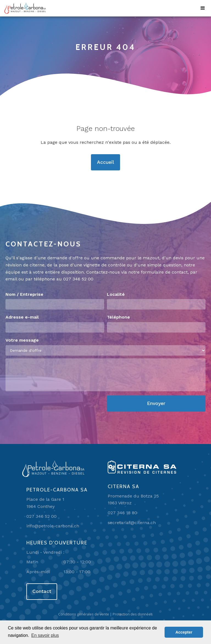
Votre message (22, 340)
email (11, 279)
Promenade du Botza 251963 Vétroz (133, 500)
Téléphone (118, 317)
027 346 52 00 (78, 279)
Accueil (105, 162)
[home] (25, 8)
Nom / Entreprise (24, 294)
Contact (42, 591)
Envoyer (156, 403)
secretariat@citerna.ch (132, 523)
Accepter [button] (184, 632)
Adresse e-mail (22, 317)
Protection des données (133, 614)
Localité (116, 294)
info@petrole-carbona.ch (53, 526)
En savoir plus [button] (45, 635)
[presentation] (47, 406)
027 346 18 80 (122, 513)
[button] (203, 8)
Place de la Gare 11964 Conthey (45, 503)
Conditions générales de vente (84, 614)
